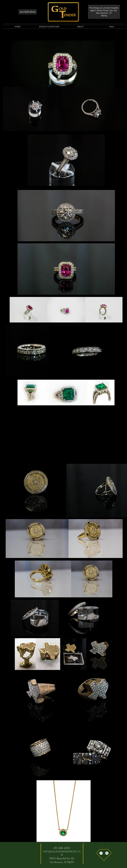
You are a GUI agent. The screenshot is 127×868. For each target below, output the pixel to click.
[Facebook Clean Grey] (101, 853)
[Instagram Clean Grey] (107, 853)
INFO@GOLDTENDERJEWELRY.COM (62, 853)
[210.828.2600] (28, 12)
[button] (49, 27)
